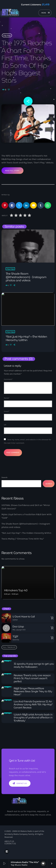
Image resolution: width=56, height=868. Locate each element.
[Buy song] (52, 618)
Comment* (8, 379)
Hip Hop (7, 35)
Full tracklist (9, 647)
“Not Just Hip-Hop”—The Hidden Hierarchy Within (26, 533)
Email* (7, 411)
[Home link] (20, 13)
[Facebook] (7, 852)
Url (5, 425)
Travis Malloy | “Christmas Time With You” (23, 539)
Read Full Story (12, 171)
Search (4, 477)
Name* (7, 398)
